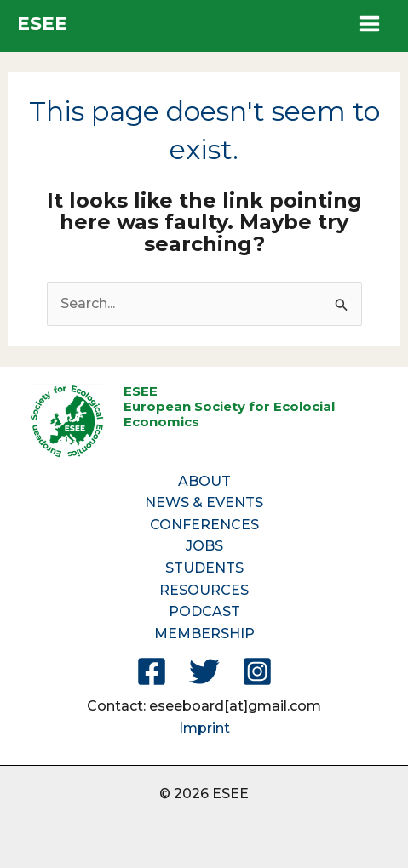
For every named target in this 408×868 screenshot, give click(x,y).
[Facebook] (152, 671)
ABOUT (204, 481)
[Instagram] (257, 671)
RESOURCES (204, 590)
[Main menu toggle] (370, 24)
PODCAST (204, 611)
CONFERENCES (204, 525)
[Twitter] (204, 671)
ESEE (42, 23)
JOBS (204, 546)
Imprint (204, 728)
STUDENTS (204, 568)
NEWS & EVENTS (204, 503)
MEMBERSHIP (204, 634)
